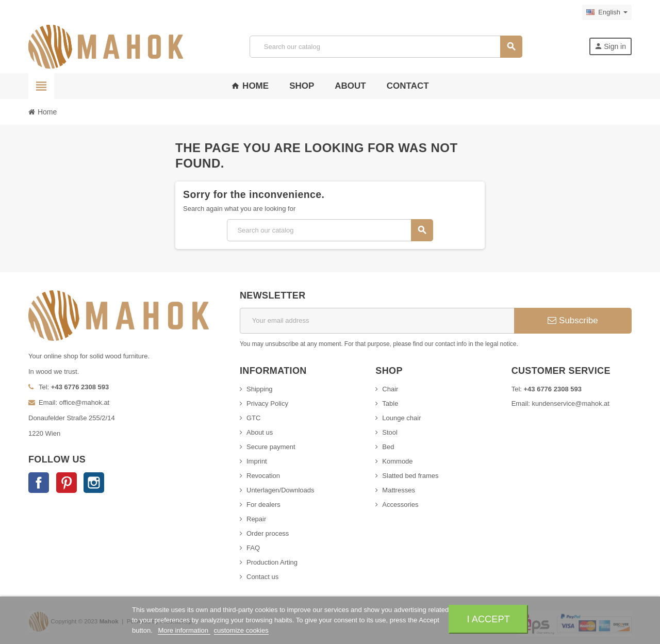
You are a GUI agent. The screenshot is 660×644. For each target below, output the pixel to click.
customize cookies (241, 630)
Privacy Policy (267, 403)
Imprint (257, 461)
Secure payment (271, 447)
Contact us (262, 577)
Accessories (400, 505)
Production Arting (272, 562)
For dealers (263, 505)
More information (184, 630)
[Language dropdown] (607, 12)
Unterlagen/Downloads (280, 490)
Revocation (263, 476)
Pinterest (67, 483)
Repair (256, 519)
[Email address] (377, 321)
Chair (390, 389)
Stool (390, 432)
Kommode (397, 461)
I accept (489, 619)
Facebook (39, 483)
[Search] (386, 47)
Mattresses (399, 490)
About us (260, 432)
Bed (388, 447)
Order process (268, 533)
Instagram (94, 483)
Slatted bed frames (410, 476)
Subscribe (573, 320)
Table (390, 403)
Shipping (260, 389)
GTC (253, 418)
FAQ (253, 548)
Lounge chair (401, 418)
